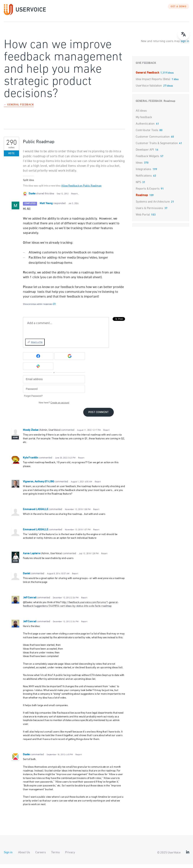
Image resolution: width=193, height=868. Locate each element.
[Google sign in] (70, 360)
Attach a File (37, 346)
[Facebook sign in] (38, 360)
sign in (185, 45)
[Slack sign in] (38, 370)
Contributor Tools (147, 134)
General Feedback (148, 77)
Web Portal (143, 219)
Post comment (99, 416)
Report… (75, 198)
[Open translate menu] (183, 34)
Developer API (145, 154)
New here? (54, 406)
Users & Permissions (149, 212)
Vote (12, 157)
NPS (138, 186)
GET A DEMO (178, 11)
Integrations (143, 173)
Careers (40, 856)
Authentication (145, 128)
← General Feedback (19, 109)
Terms (55, 856)
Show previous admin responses (39, 308)
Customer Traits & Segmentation (157, 147)
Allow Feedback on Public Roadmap (81, 190)
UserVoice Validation (149, 90)
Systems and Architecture (153, 206)
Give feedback (146, 67)
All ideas (141, 115)
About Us (24, 856)
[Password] (54, 393)
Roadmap (170, 105)
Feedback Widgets (147, 160)
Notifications (144, 180)
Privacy (70, 856)
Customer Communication (153, 141)
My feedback (144, 121)
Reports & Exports (148, 193)
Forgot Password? (33, 400)
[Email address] (54, 383)
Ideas (139, 167)
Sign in (8, 856)
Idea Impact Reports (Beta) (153, 83)
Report (106, 434)
